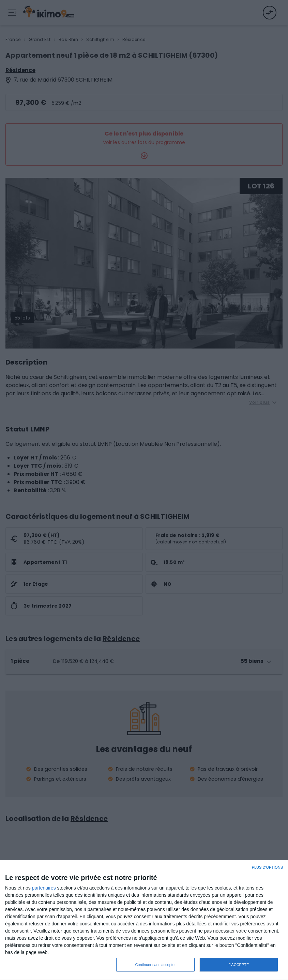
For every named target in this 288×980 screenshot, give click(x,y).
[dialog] (144, 920)
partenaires (44, 888)
